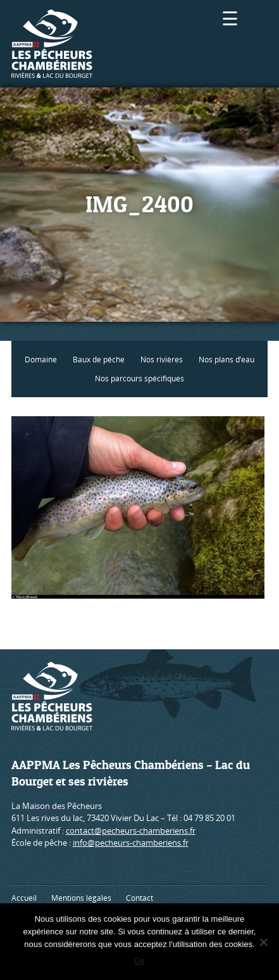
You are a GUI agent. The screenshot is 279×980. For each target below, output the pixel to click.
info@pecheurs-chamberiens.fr (131, 843)
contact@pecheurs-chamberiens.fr (131, 830)
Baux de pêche (99, 360)
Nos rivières (162, 360)
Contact (139, 898)
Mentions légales (81, 898)
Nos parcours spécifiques (139, 379)
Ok (139, 961)
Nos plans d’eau (226, 360)
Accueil (24, 898)
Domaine (41, 360)
